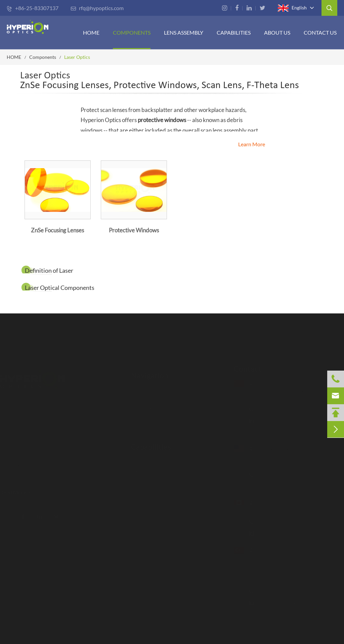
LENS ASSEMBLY (153, 406)
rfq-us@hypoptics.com (280, 486)
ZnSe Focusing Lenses (57, 230)
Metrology (145, 487)
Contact (244, 369)
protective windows (162, 120)
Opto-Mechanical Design (162, 506)
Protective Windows (134, 230)
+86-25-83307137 (33, 8)
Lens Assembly (184, 32)
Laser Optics (77, 57)
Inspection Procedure (158, 458)
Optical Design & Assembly (164, 497)
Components (132, 32)
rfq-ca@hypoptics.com (279, 533)
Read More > (19, 492)
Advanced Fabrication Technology (172, 467)
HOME (91, 32)
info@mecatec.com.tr (278, 613)
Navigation (150, 372)
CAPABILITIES (234, 32)
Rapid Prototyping (155, 516)
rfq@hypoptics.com (97, 8)
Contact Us (320, 32)
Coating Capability (155, 477)
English (292, 8)
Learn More (252, 144)
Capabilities (151, 443)
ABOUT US (277, 32)
